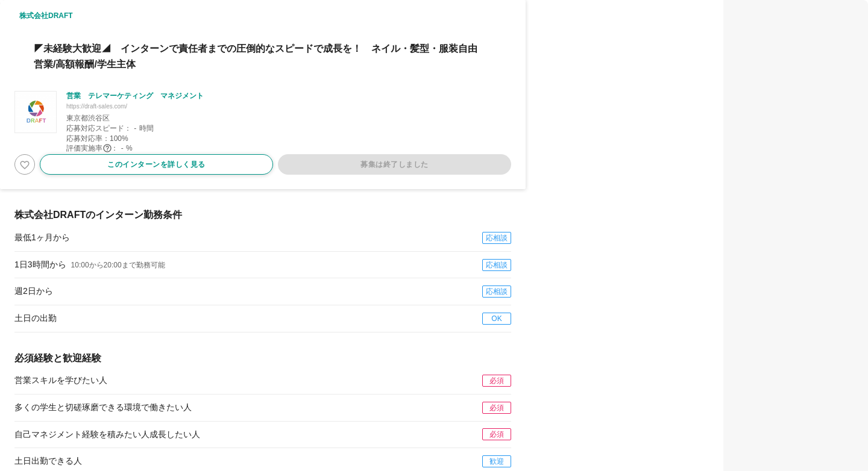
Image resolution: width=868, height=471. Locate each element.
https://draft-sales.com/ (97, 106)
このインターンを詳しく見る (156, 164)
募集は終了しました (395, 164)
